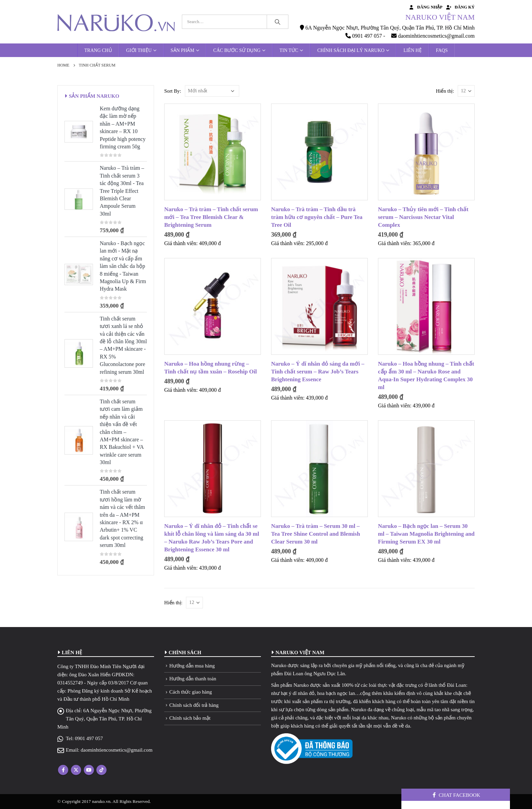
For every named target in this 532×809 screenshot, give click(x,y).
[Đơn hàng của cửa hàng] (212, 91)
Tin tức (289, 50)
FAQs (442, 50)
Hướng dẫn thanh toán (193, 679)
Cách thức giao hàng (191, 692)
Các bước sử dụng (237, 50)
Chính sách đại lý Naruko (351, 50)
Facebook (63, 770)
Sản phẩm (183, 50)
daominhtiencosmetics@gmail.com (117, 750)
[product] (213, 152)
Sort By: (173, 91)
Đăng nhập (425, 7)
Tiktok (101, 770)
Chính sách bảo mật (190, 718)
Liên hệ (413, 50)
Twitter (76, 770)
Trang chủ (98, 50)
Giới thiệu (139, 50)
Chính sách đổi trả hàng (194, 705)
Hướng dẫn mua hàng (192, 666)
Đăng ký (460, 7)
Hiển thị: (445, 91)
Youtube (89, 770)
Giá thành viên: (181, 243)
